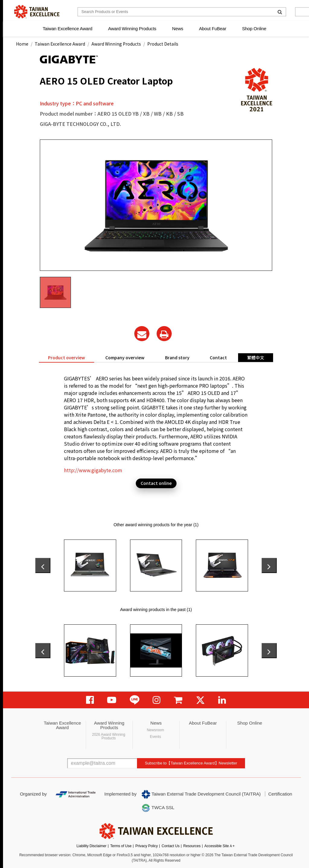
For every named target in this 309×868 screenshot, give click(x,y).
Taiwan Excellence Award (67, 29)
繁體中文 (256, 357)
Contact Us (171, 846)
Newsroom (155, 730)
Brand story (177, 357)
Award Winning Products (132, 29)
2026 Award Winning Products (109, 736)
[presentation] (43, 565)
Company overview (125, 357)
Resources (192, 846)
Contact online (156, 483)
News (178, 29)
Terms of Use (121, 846)
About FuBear (213, 29)
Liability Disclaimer (91, 846)
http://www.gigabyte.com (93, 470)
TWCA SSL (158, 808)
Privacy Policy (147, 846)
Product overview (67, 357)
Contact (218, 357)
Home (22, 44)
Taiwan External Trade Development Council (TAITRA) (201, 794)
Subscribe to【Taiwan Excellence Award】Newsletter (191, 763)
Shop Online (254, 29)
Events (156, 737)
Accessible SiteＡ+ (219, 846)
